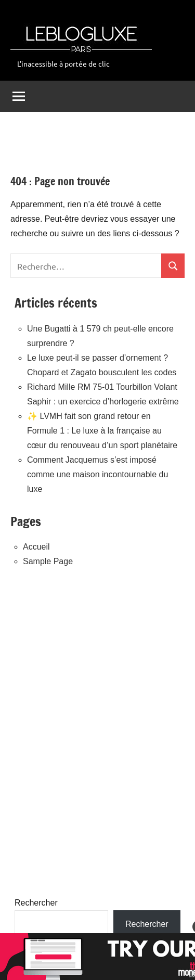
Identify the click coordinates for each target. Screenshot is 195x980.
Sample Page (48, 561)
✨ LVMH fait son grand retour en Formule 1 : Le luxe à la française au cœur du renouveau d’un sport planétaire (102, 431)
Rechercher (36, 903)
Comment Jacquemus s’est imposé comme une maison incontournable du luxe (97, 474)
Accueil (36, 547)
